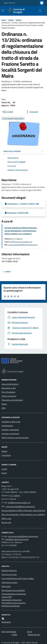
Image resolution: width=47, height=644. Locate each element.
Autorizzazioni (7, 426)
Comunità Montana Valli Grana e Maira (18, 578)
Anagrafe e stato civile (11, 422)
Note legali (6, 586)
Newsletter (6, 622)
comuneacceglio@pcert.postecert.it (23, 245)
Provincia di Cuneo (9, 574)
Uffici (4, 408)
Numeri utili (6, 522)
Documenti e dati (9, 388)
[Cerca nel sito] (39, 11)
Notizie (18, 20)
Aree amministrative (10, 384)
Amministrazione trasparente (14, 594)
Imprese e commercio (10, 434)
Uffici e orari (6, 518)
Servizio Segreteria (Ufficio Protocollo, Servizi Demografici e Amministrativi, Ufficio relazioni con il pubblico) (21, 231)
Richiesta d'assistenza (11, 606)
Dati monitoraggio (9, 632)
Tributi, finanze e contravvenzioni (15, 438)
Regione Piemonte (9, 3)
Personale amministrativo (12, 400)
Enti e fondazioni (8, 392)
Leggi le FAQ (7, 597)
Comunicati (6, 455)
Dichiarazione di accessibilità (13, 590)
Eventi (4, 473)
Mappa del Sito (34, 635)
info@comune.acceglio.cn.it (21, 242)
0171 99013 (17, 239)
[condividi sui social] (8, 112)
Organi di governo (9, 396)
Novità (11, 20)
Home (4, 20)
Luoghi (4, 469)
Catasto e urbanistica (10, 430)
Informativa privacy (10, 582)
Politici (4, 404)
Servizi (30, 632)
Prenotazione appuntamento (13, 603)
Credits (14, 635)
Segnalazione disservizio (12, 600)
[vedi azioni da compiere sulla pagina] (32, 112)
